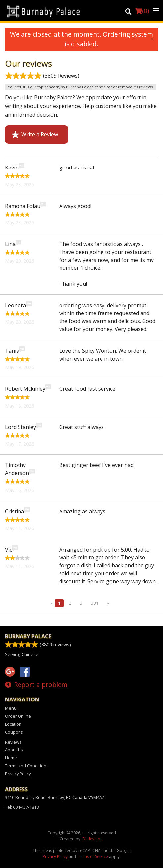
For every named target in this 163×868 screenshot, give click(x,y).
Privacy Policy (18, 774)
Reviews (13, 742)
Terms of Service (93, 857)
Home (11, 758)
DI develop (93, 839)
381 (95, 603)
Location (13, 724)
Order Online (18, 716)
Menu (11, 708)
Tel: (22, 807)
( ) (142, 11)
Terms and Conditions (27, 766)
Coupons (14, 732)
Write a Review (35, 135)
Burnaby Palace (28, 636)
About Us (14, 750)
